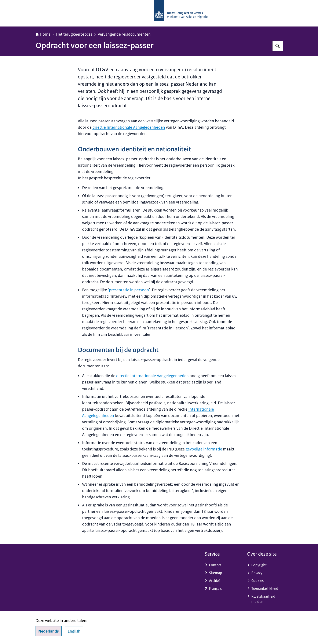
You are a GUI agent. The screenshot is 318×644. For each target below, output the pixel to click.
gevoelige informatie (204, 449)
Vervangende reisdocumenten (124, 34)
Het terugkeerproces (74, 34)
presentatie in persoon (129, 290)
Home (43, 34)
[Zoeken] (278, 46)
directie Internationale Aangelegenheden (129, 127)
